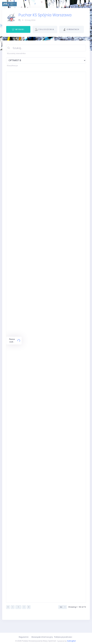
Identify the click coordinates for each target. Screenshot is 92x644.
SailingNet (71, 641)
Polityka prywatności (63, 637)
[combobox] (63, 614)
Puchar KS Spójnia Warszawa (45, 15)
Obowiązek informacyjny (42, 637)
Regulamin (24, 637)
